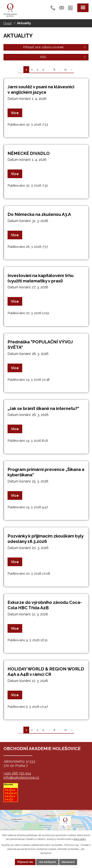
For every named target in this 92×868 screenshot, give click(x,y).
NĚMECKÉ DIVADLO (29, 153)
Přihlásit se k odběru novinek (55, 47)
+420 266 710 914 (17, 773)
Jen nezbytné (47, 862)
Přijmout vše (25, 862)
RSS (63, 57)
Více (15, 113)
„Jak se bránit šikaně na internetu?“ (43, 408)
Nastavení (68, 862)
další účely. (80, 839)
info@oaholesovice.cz (21, 777)
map (46, 829)
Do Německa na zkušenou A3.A (39, 214)
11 (66, 69)
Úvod (7, 23)
